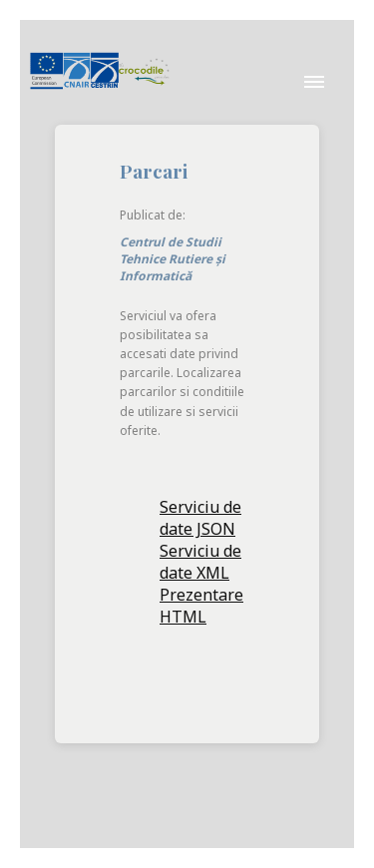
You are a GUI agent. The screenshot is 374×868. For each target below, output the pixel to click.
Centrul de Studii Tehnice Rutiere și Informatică (173, 259)
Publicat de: (154, 215)
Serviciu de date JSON (200, 518)
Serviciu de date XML (200, 562)
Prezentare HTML (201, 606)
